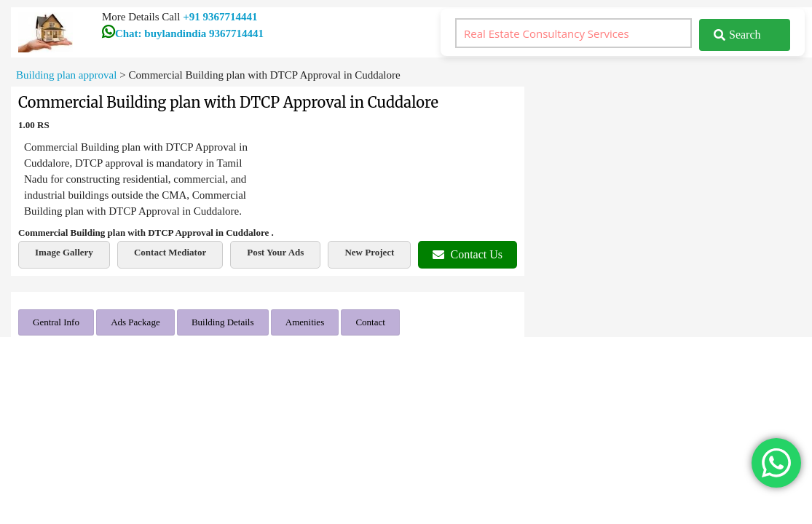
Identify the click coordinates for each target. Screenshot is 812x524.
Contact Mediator (170, 252)
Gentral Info (56, 322)
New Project (369, 252)
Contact (370, 322)
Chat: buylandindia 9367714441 (183, 33)
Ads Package (135, 322)
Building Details (223, 322)
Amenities (305, 322)
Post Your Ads (275, 252)
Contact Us (468, 254)
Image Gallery (64, 252)
